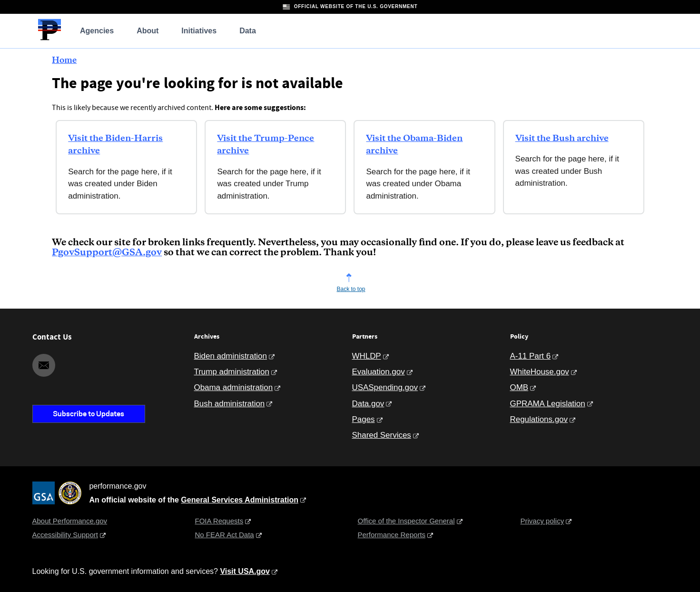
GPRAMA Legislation (548, 404)
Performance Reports (392, 535)
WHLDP (367, 356)
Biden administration (231, 356)
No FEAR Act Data (225, 535)
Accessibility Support (65, 535)
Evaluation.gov (379, 372)
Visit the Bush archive (562, 139)
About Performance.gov (70, 521)
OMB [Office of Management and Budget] (519, 387)
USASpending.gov (385, 387)
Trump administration (232, 372)
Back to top (351, 289)
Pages (364, 419)
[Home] (49, 39)
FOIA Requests (219, 521)
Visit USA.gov (245, 571)
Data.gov (368, 404)
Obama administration (234, 387)
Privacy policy (542, 521)
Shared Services (382, 435)
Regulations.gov (539, 419)
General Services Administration (240, 500)
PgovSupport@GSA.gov (107, 253)
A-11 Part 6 (531, 356)
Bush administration (230, 404)
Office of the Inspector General (406, 521)
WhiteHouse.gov (540, 372)
